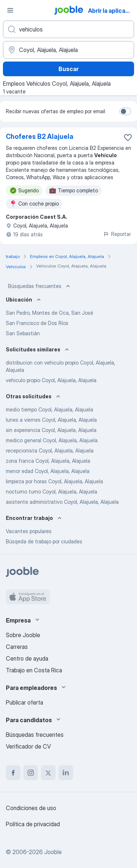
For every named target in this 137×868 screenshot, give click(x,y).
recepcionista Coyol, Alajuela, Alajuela (50, 450)
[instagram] (31, 773)
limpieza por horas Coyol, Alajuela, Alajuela (54, 481)
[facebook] (13, 773)
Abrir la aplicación (112, 11)
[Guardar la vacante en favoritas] (128, 137)
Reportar (117, 234)
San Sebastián (23, 333)
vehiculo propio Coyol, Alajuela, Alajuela (51, 380)
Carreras (17, 647)
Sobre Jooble (23, 635)
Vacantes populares (29, 531)
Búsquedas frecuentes (40, 286)
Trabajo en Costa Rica (34, 670)
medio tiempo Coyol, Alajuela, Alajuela (50, 409)
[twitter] (48, 773)
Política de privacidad (33, 824)
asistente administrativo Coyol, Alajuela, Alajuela (62, 502)
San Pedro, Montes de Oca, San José (50, 313)
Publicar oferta (24, 702)
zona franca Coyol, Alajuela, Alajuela (48, 461)
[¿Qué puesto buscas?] (68, 29)
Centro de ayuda (27, 658)
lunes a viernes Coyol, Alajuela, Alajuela (51, 420)
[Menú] (10, 10)
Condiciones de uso (31, 808)
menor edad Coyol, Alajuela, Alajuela (48, 471)
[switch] (125, 111)
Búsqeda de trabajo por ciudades (44, 541)
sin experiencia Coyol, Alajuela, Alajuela (51, 430)
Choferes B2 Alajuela (40, 136)
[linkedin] (66, 773)
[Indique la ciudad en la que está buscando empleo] (68, 50)
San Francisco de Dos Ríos (37, 323)
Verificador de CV (28, 746)
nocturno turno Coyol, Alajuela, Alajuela (52, 492)
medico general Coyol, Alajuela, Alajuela (52, 440)
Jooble (53, 852)
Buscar (68, 69)
